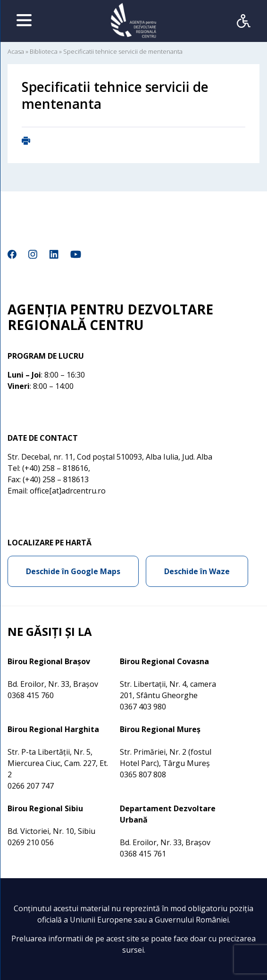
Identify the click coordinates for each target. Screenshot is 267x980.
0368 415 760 (31, 695)
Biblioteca (44, 51)
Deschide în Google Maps (73, 571)
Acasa (16, 51)
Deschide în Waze (197, 571)
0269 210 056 (31, 842)
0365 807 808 (143, 774)
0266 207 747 (31, 786)
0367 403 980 (143, 707)
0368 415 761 (143, 854)
